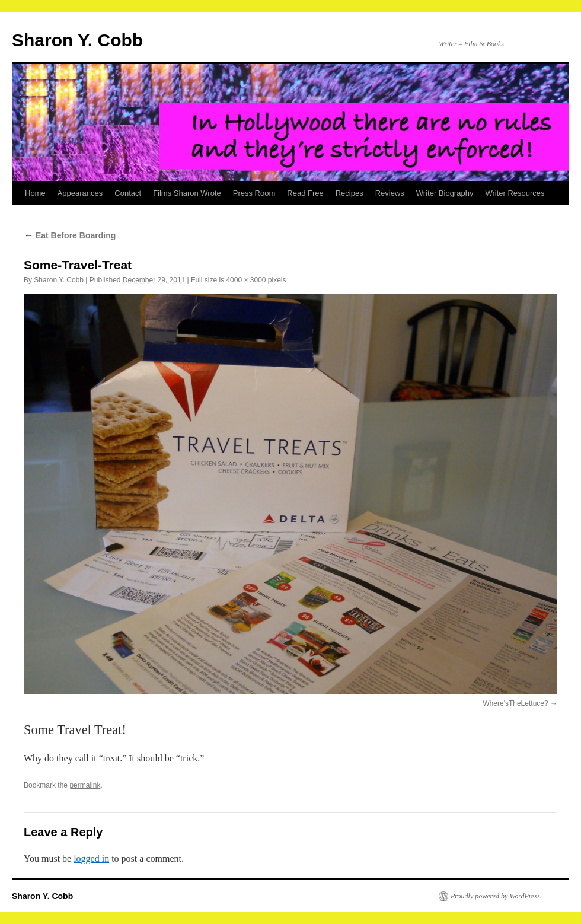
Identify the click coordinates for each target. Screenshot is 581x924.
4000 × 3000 (246, 280)
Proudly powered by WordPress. (496, 896)
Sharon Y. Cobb (77, 40)
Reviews (390, 193)
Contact (128, 193)
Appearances (80, 193)
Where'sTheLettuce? (515, 703)
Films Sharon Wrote (187, 193)
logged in (91, 858)
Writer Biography (445, 193)
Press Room (254, 193)
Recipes (349, 193)
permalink (85, 785)
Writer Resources (515, 193)
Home (35, 193)
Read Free (305, 193)
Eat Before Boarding (70, 235)
